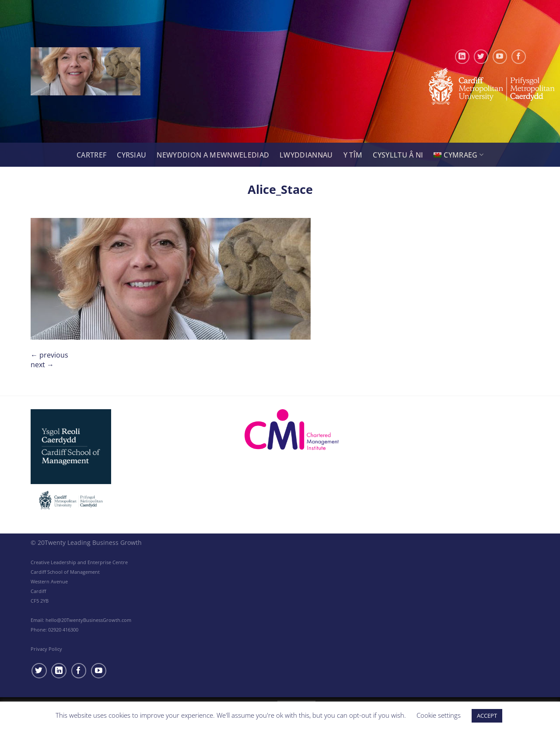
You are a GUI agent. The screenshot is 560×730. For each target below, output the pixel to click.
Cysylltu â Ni (398, 155)
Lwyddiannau (306, 155)
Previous (49, 355)
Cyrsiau (131, 155)
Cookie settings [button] (439, 715)
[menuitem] (458, 155)
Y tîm (353, 155)
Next (42, 365)
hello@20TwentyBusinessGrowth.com (88, 620)
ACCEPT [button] (487, 716)
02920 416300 (63, 630)
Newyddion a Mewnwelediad (213, 155)
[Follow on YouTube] (500, 57)
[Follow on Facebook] (519, 57)
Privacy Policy (46, 649)
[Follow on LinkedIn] (462, 57)
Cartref (91, 155)
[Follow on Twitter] (481, 57)
